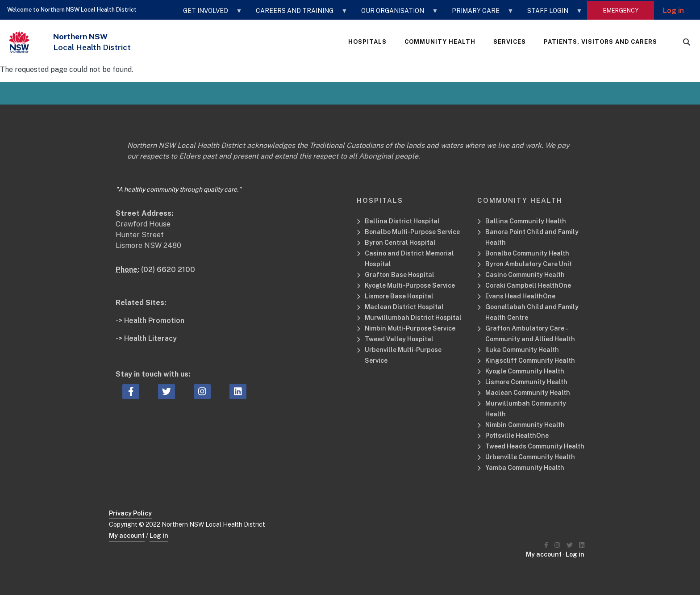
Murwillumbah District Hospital (413, 318)
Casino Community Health (525, 275)
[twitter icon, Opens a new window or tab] (167, 392)
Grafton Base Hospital (400, 275)
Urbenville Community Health (530, 457)
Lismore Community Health (526, 382)
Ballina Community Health (526, 221)
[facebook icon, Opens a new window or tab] (131, 392)
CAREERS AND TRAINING (297, 14)
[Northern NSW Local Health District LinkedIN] (582, 545)
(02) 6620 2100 (168, 270)
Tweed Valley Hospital (399, 339)
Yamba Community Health (525, 468)
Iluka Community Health (522, 350)
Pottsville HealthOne (517, 436)
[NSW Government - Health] (19, 42)
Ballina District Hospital (402, 221)
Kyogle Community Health (525, 371)
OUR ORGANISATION (395, 14)
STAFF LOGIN (550, 14)
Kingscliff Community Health (530, 360)
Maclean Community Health (528, 393)
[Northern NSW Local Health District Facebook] (546, 545)
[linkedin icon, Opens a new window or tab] (238, 392)
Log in (673, 10)
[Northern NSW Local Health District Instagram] (557, 545)
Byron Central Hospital (400, 243)
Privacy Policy (130, 513)
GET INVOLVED (208, 14)
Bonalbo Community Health (527, 253)
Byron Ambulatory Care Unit (529, 264)
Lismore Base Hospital (399, 296)
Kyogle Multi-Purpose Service (410, 285)
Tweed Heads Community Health (535, 446)
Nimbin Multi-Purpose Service (410, 328)
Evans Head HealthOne (520, 296)
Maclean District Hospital (404, 307)
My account (127, 536)
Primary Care (478, 14)
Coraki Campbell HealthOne (528, 285)
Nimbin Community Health (525, 425)
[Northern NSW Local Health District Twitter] (570, 545)
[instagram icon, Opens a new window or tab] (202, 392)
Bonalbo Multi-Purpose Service (412, 232)
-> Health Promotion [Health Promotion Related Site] (150, 321)
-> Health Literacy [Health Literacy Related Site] (146, 338)
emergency (621, 10)
